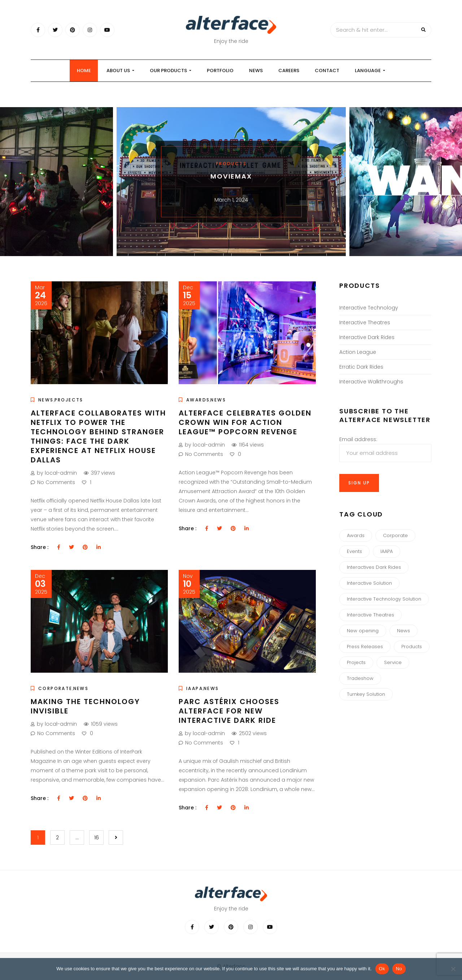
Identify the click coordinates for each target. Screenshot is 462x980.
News (256, 71)
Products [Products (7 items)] (412, 647)
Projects (69, 400)
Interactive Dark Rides (367, 337)
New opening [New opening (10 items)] (363, 631)
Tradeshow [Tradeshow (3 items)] (360, 678)
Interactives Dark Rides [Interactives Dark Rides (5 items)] (374, 567)
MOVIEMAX (231, 176)
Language (370, 71)
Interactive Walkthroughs (371, 382)
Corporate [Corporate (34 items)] (395, 535)
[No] (453, 969)
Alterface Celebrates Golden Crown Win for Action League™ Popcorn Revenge (245, 422)
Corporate (55, 688)
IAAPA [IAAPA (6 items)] (387, 551)
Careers (289, 71)
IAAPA (195, 688)
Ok (382, 969)
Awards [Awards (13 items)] (356, 535)
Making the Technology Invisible (85, 706)
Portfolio (220, 71)
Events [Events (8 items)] (354, 551)
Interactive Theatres (365, 322)
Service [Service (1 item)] (393, 662)
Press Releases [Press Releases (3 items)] (365, 647)
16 (97, 838)
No (399, 969)
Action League (358, 352)
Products (231, 164)
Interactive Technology (369, 308)
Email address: (385, 449)
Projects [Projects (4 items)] (356, 662)
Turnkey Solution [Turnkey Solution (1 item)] (366, 694)
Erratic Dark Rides (361, 367)
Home (84, 71)
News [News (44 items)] (404, 631)
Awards (198, 400)
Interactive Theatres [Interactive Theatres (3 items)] (371, 615)
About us (120, 71)
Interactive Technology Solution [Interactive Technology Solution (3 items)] (384, 599)
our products (171, 71)
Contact (327, 71)
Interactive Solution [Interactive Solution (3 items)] (369, 583)
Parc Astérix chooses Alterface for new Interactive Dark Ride (229, 711)
